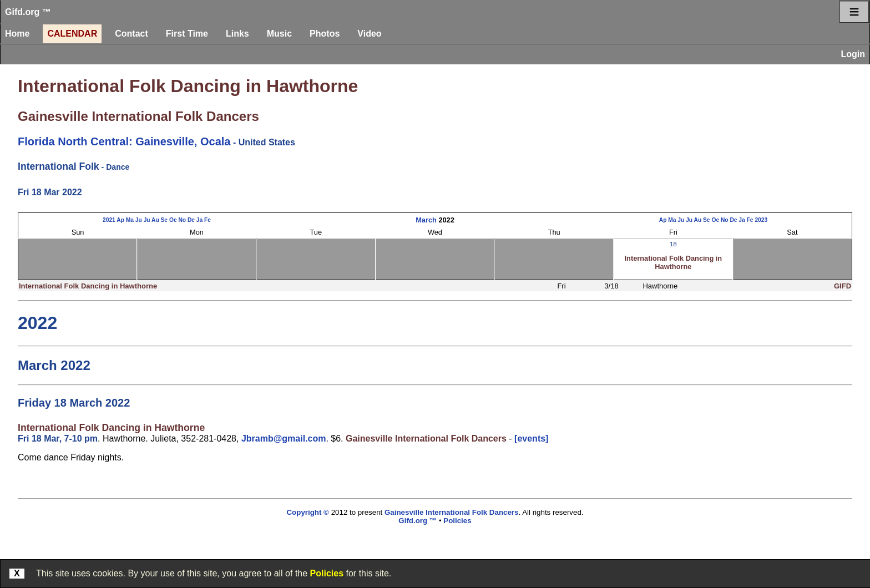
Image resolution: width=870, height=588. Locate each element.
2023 (761, 220)
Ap (120, 220)
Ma (130, 220)
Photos (325, 34)
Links (237, 34)
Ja (199, 220)
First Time (187, 34)
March (426, 220)
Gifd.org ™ (28, 12)
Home (17, 34)
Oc (173, 220)
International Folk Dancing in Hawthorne (188, 86)
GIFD (843, 286)
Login (853, 54)
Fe (208, 220)
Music (279, 34)
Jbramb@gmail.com (284, 439)
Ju (139, 220)
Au (155, 220)
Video (369, 34)
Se (165, 220)
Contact (131, 34)
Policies (327, 573)
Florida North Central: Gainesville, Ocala (124, 141)
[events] (531, 439)
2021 (109, 220)
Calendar (72, 34)
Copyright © (307, 512)
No (182, 220)
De (191, 220)
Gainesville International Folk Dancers (138, 116)
